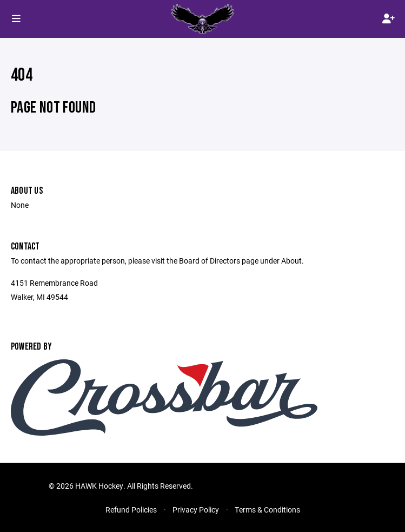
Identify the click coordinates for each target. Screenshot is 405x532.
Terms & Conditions (267, 510)
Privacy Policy (196, 510)
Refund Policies (131, 510)
